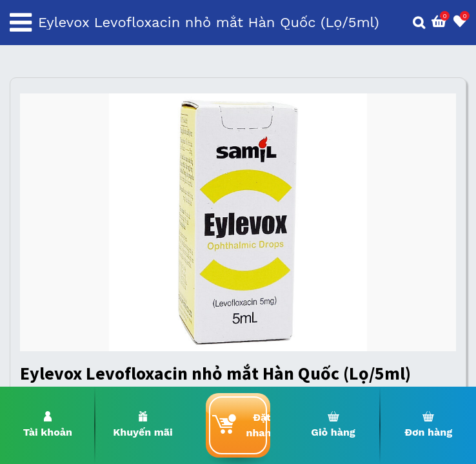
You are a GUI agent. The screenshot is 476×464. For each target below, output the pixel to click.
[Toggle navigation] (21, 23)
